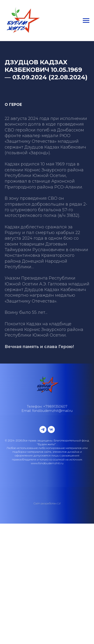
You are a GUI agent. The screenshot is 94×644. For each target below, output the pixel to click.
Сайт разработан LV (47, 503)
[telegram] (43, 429)
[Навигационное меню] (86, 21)
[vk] (51, 429)
